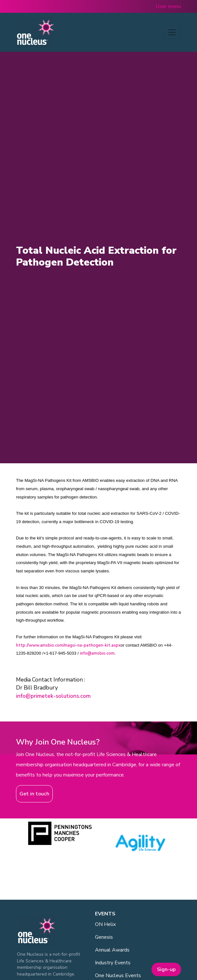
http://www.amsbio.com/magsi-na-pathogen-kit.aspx (68, 645)
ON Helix (105, 924)
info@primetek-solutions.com (53, 696)
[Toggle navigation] (172, 32)
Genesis (104, 937)
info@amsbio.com (97, 653)
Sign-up (166, 969)
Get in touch (34, 794)
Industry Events (113, 963)
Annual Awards (112, 950)
